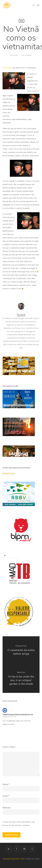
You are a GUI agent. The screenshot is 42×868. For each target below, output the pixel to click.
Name (6, 784)
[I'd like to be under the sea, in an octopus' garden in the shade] (21, 679)
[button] (38, 5)
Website (7, 808)
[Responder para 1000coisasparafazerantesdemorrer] (8, 729)
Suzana (15, 55)
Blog (10, 68)
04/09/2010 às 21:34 (9, 717)
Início (4, 68)
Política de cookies (33, 859)
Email (6, 796)
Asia (22, 21)
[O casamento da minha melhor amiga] (21, 650)
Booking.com (9, 473)
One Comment (27, 55)
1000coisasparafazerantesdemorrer (18, 714)
